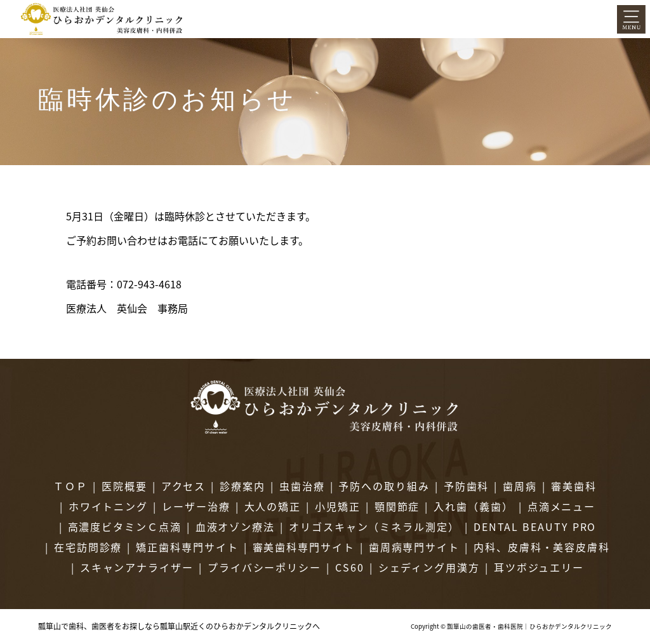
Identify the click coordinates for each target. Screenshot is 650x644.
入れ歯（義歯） (473, 506)
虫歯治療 (302, 486)
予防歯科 (467, 486)
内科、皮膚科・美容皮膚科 (542, 547)
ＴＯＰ (70, 486)
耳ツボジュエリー (539, 567)
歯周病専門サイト (414, 547)
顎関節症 (397, 506)
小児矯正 (338, 506)
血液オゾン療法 (235, 527)
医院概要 (124, 486)
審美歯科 (574, 486)
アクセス (184, 486)
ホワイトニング (108, 506)
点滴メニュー (562, 506)
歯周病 (520, 486)
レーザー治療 (196, 506)
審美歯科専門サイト (304, 547)
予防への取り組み (384, 486)
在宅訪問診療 (88, 547)
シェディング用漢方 (429, 567)
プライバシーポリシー (264, 567)
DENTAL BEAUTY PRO (535, 527)
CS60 (350, 567)
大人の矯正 (273, 506)
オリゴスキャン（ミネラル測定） (374, 527)
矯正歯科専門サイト (187, 547)
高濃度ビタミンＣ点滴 (125, 527)
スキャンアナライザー (137, 567)
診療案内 (242, 486)
